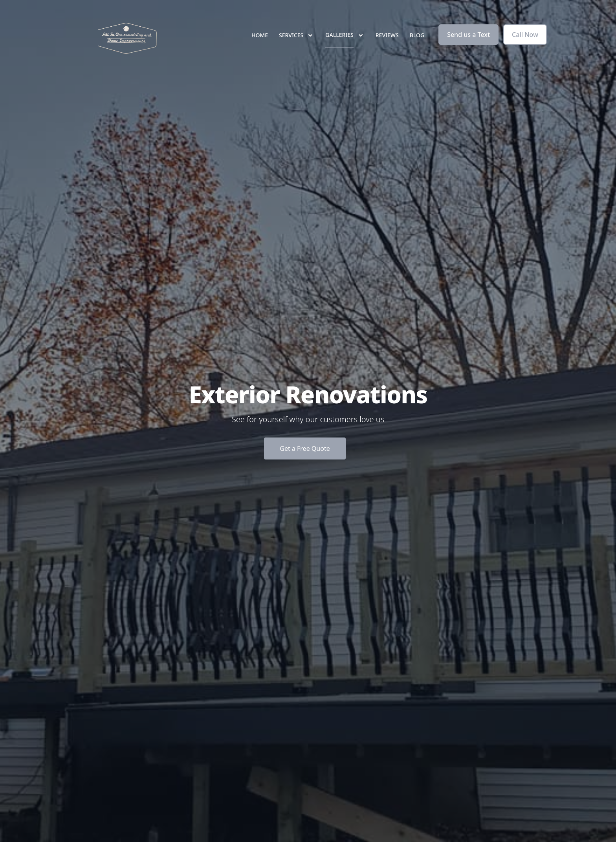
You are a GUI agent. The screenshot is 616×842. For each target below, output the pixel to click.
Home (260, 35)
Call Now (525, 35)
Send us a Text (468, 35)
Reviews (387, 35)
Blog (417, 35)
